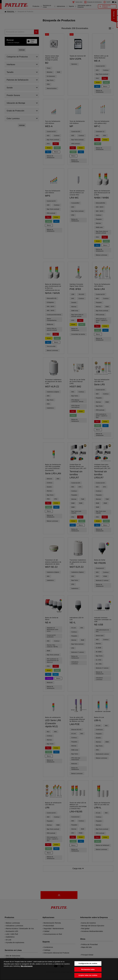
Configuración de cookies (88, 967)
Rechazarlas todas (88, 973)
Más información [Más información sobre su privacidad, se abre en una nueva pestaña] (27, 969)
